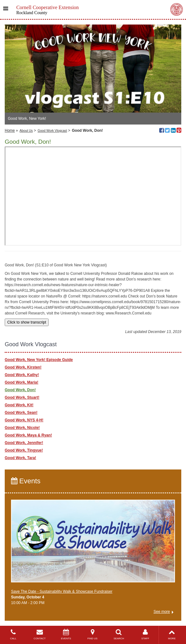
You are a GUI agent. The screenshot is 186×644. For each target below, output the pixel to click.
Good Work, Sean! (21, 413)
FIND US (92, 634)
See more (162, 612)
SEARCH (119, 634)
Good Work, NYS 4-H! (24, 420)
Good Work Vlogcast (52, 131)
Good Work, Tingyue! (24, 450)
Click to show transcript (27, 322)
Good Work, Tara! (20, 458)
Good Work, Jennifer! (24, 443)
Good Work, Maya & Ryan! (28, 435)
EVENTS (66, 634)
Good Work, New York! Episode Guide (39, 360)
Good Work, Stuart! (22, 397)
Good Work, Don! (20, 390)
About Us (26, 131)
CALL (13, 634)
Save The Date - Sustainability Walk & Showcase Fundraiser (62, 591)
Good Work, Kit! (19, 405)
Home (10, 130)
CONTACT (40, 634)
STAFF (145, 634)
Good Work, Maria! (21, 382)
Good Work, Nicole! (22, 428)
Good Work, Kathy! (22, 375)
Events (26, 481)
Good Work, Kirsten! (23, 367)
